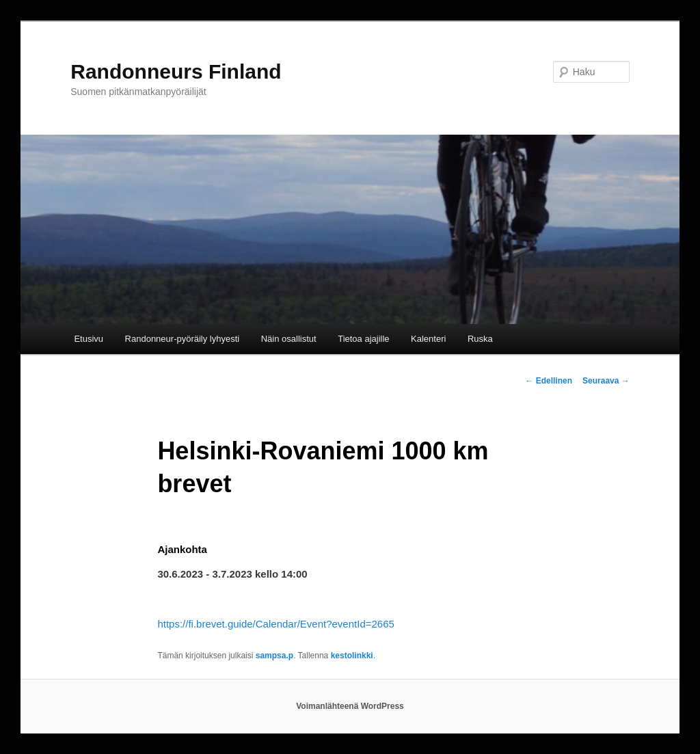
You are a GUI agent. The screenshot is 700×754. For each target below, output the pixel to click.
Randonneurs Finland (176, 71)
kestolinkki (352, 656)
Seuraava (606, 381)
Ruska (480, 339)
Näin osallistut (289, 339)
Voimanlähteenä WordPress (350, 706)
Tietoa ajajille (363, 339)
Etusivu (89, 339)
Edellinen (549, 381)
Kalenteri (428, 339)
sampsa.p (274, 656)
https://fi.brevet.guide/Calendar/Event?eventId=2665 (276, 624)
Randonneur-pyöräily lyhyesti (183, 339)
